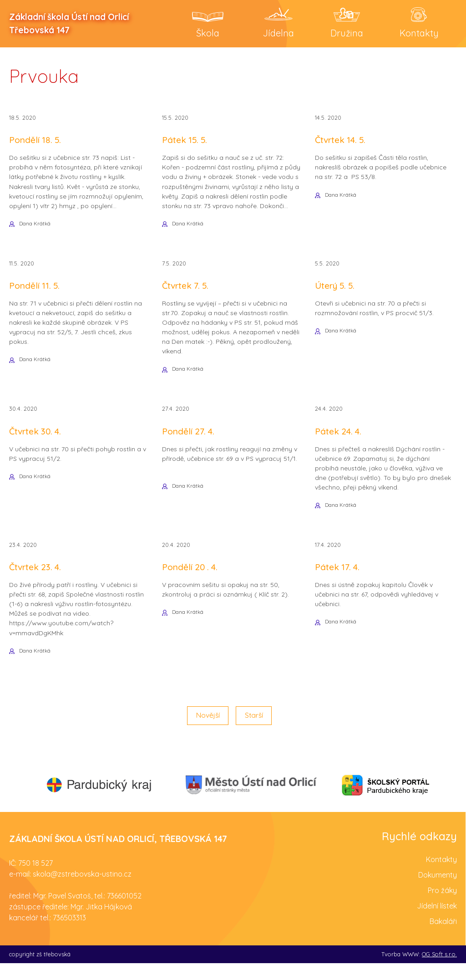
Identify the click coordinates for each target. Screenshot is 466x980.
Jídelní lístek (437, 923)
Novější (207, 732)
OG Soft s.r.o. (439, 971)
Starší (254, 732)
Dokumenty (438, 892)
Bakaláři (443, 938)
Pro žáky (442, 907)
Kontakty (441, 876)
